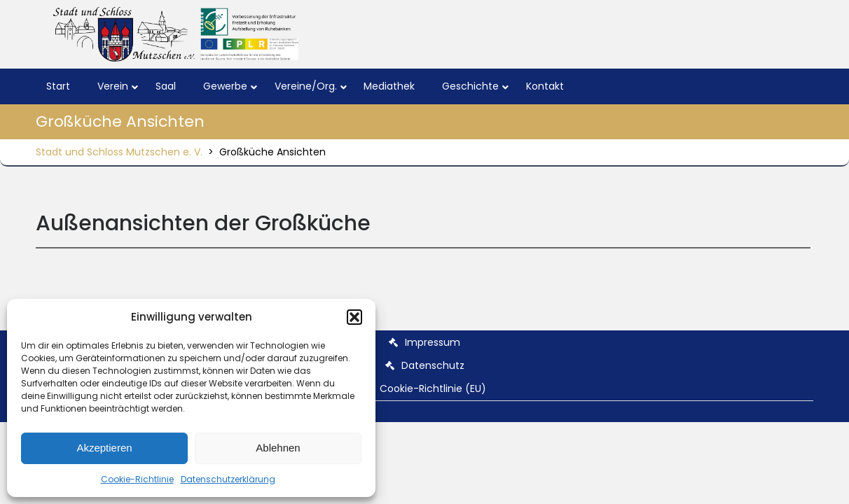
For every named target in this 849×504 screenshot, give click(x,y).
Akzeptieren (104, 448)
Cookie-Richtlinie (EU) (433, 388)
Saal (166, 86)
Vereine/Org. (306, 86)
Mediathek (389, 86)
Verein (113, 86)
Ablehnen (278, 448)
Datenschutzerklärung (228, 479)
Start (58, 86)
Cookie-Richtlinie (137, 479)
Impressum (433, 342)
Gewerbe (225, 86)
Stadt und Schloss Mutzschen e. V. (119, 152)
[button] (354, 317)
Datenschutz (433, 365)
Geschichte (470, 86)
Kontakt (545, 86)
